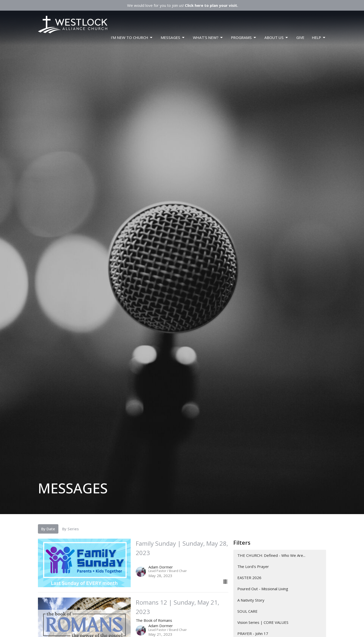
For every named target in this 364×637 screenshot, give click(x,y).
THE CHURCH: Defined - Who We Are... (271, 555)
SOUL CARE (247, 611)
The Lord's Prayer (253, 566)
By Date (48, 529)
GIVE (300, 37)
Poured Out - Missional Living (263, 589)
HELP (319, 38)
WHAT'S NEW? (208, 38)
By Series (71, 529)
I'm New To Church (132, 38)
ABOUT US (277, 38)
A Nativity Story (251, 600)
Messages (173, 38)
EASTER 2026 (249, 578)
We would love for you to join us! (183, 5)
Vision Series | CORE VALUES (263, 622)
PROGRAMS (244, 38)
